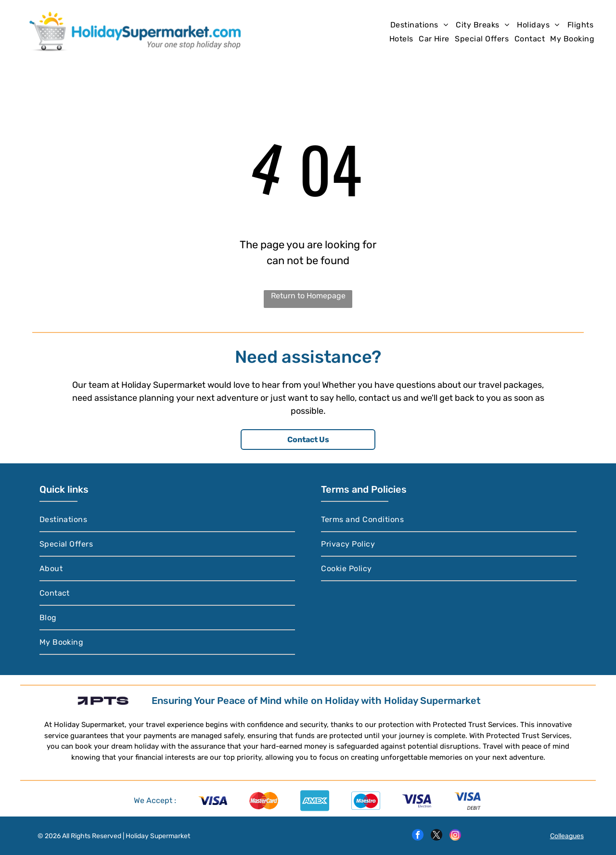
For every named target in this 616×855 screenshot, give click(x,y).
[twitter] (436, 836)
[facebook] (418, 836)
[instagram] (455, 836)
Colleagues (567, 836)
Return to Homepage (308, 296)
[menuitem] (419, 25)
